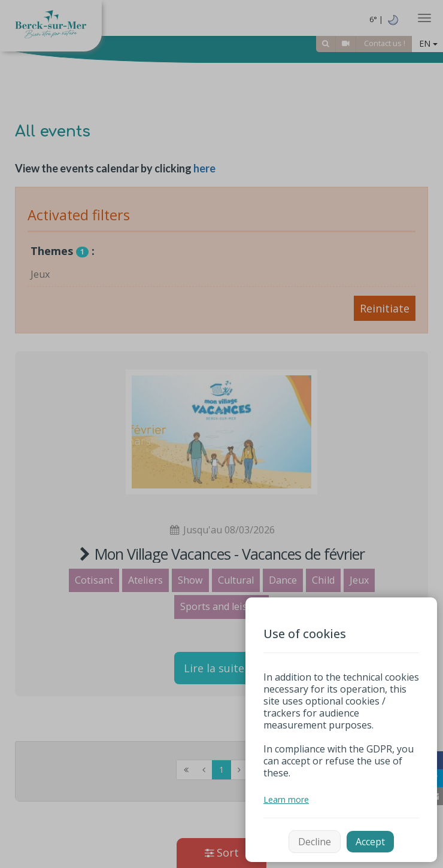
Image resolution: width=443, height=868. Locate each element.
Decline (315, 842)
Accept (370, 842)
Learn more (286, 799)
